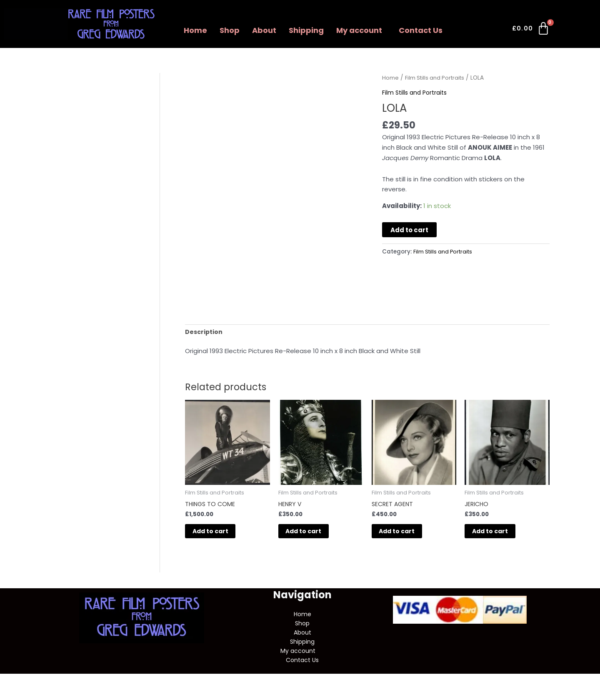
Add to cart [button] (221, 534)
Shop (230, 30)
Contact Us (421, 30)
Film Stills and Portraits (437, 78)
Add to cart (409, 230)
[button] (361, 30)
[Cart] (531, 30)
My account (359, 30)
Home (195, 30)
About (264, 30)
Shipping (306, 30)
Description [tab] (204, 332)
